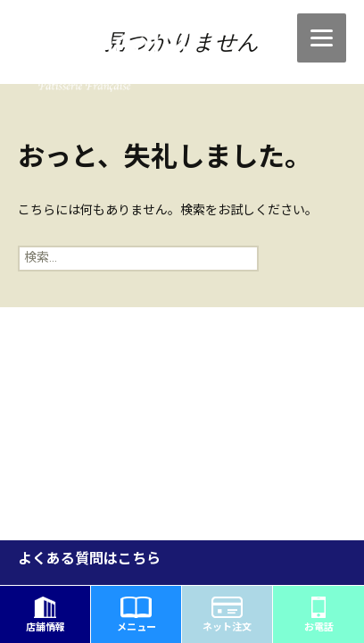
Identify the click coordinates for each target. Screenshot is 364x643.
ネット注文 (227, 615)
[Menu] (322, 38)
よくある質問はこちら (89, 560)
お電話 (319, 615)
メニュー (136, 615)
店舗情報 (45, 615)
